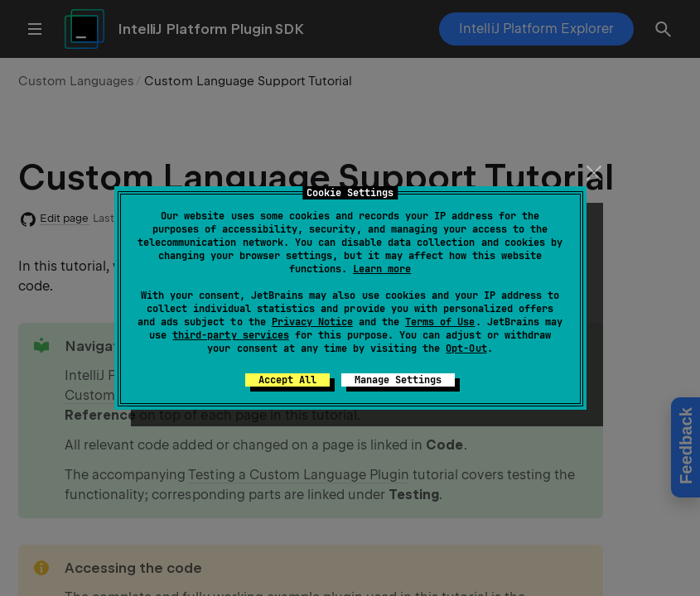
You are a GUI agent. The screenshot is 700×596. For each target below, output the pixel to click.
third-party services (230, 335)
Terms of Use (440, 322)
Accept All (287, 380)
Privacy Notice (312, 322)
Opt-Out (466, 348)
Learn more (382, 269)
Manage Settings (398, 380)
